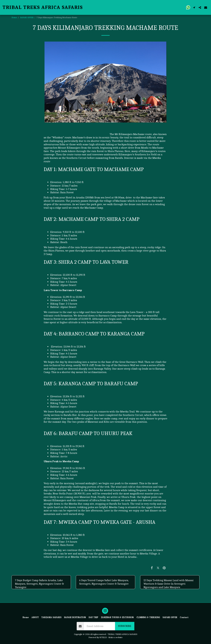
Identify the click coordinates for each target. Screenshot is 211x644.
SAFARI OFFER (27, 17)
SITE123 (103, 637)
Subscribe (125, 626)
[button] (188, 7)
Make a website (115, 637)
